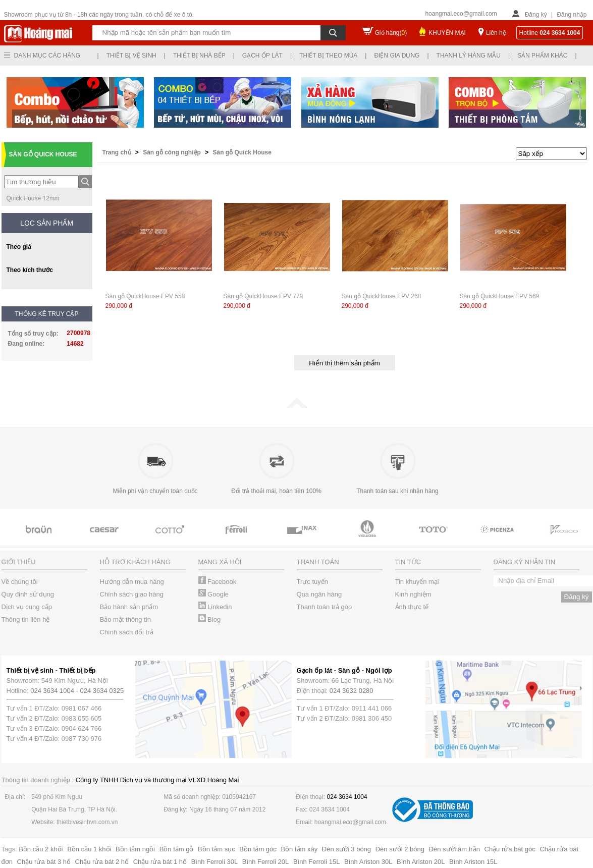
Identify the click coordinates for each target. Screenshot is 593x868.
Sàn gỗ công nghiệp (173, 152)
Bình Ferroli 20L (266, 862)
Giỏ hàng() (391, 33)
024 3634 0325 (102, 691)
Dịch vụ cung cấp (27, 607)
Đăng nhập (572, 15)
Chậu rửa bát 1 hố (160, 862)
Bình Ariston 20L (421, 862)
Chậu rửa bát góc (510, 849)
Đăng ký (536, 15)
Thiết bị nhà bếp (199, 56)
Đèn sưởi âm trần (454, 849)
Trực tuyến (312, 582)
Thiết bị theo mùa (328, 56)
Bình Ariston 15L (473, 862)
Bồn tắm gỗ (177, 849)
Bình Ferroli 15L (317, 862)
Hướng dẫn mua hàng (132, 582)
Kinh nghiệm (413, 594)
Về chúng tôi (20, 582)
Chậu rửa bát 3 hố (44, 862)
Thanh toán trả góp (325, 607)
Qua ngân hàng (319, 594)
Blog (210, 619)
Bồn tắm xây (299, 849)
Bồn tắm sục (217, 849)
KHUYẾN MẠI (447, 33)
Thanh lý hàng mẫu (469, 56)
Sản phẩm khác (542, 56)
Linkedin (215, 607)
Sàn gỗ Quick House (242, 152)
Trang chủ (118, 152)
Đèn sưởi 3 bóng (346, 849)
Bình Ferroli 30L (215, 862)
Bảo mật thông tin (125, 619)
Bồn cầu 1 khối (89, 849)
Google (214, 594)
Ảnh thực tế (412, 607)
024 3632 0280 (352, 691)
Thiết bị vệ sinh (131, 56)
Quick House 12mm (33, 198)
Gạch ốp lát (262, 56)
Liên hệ (496, 33)
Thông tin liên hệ (26, 619)
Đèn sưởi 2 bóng (400, 849)
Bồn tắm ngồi (135, 849)
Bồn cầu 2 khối (41, 849)
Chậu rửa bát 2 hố (102, 862)
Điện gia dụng (397, 56)
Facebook (218, 582)
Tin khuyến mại (417, 582)
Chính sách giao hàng (132, 594)
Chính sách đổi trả (127, 632)
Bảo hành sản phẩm (129, 607)
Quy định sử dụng (28, 594)
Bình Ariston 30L (368, 862)
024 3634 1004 (52, 691)
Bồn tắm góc (258, 849)
